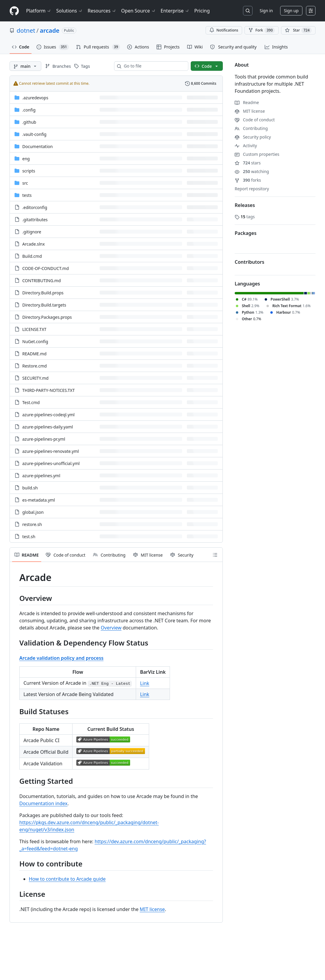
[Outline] (215, 555)
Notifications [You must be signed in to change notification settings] (224, 30)
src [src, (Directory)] (25, 183)
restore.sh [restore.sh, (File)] (32, 524)
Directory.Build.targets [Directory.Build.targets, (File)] (44, 305)
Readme (247, 102)
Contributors (250, 262)
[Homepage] (14, 11)
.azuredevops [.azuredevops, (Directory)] (35, 98)
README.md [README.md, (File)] (34, 354)
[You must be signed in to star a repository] (298, 30)
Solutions (70, 11)
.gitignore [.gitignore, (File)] (32, 232)
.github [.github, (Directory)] (29, 122)
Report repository (252, 189)
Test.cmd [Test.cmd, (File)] (31, 402)
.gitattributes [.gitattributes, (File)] (35, 220)
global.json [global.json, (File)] (33, 512)
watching (252, 171)
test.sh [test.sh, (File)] (29, 537)
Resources (102, 11)
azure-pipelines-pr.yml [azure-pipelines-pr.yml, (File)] (44, 439)
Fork (262, 30)
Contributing (251, 128)
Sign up (291, 11)
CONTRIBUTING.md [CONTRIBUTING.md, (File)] (42, 281)
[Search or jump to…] (248, 11)
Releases (245, 205)
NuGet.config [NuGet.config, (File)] (35, 341)
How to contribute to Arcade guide (67, 879)
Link (145, 683)
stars (248, 163)
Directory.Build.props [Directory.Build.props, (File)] (43, 293)
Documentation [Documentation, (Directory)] (37, 146)
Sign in (266, 11)
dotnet (26, 30)
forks (248, 180)
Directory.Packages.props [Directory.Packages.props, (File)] (47, 317)
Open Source (139, 11)
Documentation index (43, 803)
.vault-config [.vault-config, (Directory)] (34, 134)
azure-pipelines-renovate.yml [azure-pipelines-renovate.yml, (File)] (51, 451)
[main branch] (25, 66)
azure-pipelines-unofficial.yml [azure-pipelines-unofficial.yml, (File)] (51, 463)
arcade (50, 30)
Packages (246, 233)
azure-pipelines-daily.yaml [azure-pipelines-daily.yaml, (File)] (48, 427)
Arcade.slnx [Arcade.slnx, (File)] (34, 244)
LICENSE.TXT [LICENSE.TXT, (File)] (34, 329)
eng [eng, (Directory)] (26, 159)
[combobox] (154, 66)
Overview (111, 628)
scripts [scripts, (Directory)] (29, 171)
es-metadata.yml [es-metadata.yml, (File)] (39, 500)
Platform (39, 11)
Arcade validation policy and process (61, 658)
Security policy (253, 137)
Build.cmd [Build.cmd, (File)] (32, 256)
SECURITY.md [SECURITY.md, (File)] (35, 378)
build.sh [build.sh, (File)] (30, 488)
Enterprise (175, 11)
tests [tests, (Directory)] (27, 195)
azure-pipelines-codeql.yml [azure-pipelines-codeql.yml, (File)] (48, 415)
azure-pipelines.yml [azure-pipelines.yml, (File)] (41, 476)
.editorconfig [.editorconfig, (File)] (35, 207)
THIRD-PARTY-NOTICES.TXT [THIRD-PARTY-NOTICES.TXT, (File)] (49, 390)
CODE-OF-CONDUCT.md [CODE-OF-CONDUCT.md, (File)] (46, 268)
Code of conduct (255, 120)
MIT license (152, 909)
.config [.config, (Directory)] (29, 110)
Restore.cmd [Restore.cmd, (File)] (34, 366)
